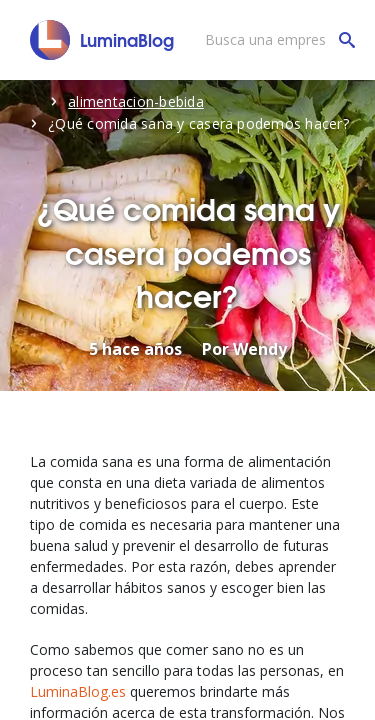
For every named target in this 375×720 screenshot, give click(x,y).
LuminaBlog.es (78, 691)
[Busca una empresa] (275, 40)
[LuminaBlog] (102, 40)
